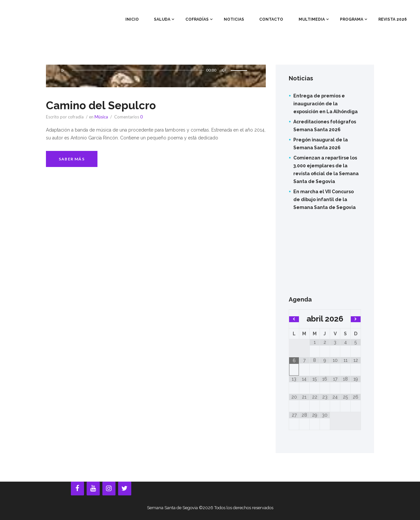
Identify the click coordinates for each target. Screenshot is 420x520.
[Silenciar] (223, 70)
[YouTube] (93, 489)
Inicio (132, 19)
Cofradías (197, 19)
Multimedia (312, 19)
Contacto (271, 19)
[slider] (137, 70)
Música (101, 117)
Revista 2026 (393, 19)
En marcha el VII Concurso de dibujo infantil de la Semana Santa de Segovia (325, 199)
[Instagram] (109, 489)
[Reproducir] (63, 70)
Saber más (72, 159)
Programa (352, 19)
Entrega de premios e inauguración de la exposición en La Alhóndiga (325, 104)
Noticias (234, 19)
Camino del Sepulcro (105, 105)
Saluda (162, 19)
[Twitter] (125, 489)
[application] (156, 74)
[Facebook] (77, 489)
